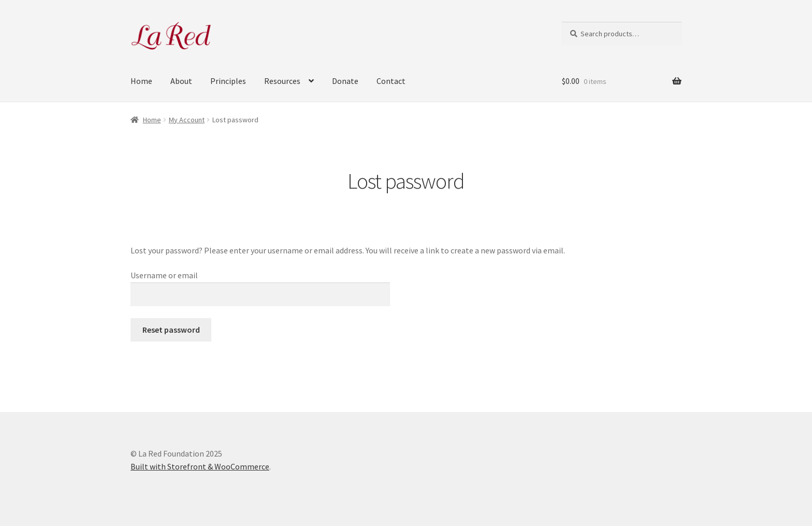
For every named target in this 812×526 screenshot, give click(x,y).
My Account (187, 120)
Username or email (164, 275)
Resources (282, 81)
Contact (391, 81)
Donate (345, 81)
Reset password (171, 330)
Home (141, 81)
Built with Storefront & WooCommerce (200, 466)
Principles (228, 81)
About (181, 81)
